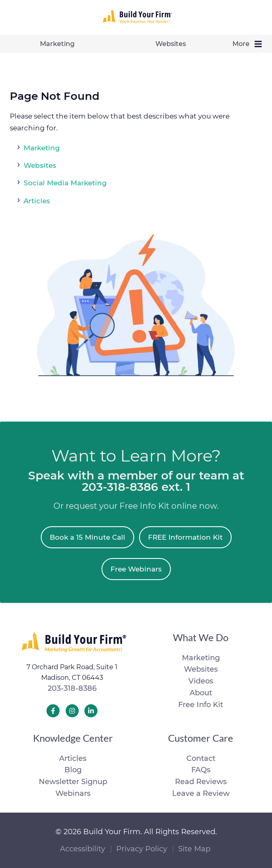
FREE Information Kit (185, 537)
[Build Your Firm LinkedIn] (91, 711)
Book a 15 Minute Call (87, 537)
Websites (40, 165)
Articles (37, 201)
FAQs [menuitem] (201, 770)
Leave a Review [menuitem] (201, 793)
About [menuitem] (201, 693)
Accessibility (83, 849)
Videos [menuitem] (201, 681)
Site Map (194, 849)
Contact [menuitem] (201, 758)
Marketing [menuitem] (57, 44)
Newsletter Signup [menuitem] (73, 782)
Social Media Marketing (65, 183)
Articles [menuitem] (73, 758)
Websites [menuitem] (171, 44)
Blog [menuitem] (73, 770)
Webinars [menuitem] (73, 793)
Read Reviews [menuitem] (201, 782)
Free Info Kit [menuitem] (201, 705)
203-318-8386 (72, 688)
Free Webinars (136, 569)
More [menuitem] (249, 44)
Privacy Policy (142, 849)
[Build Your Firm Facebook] (53, 711)
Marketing (42, 148)
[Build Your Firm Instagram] (72, 711)
